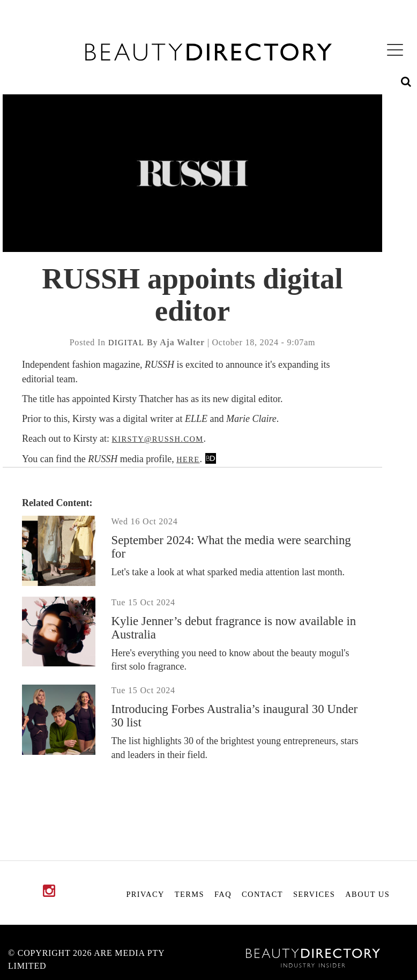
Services (314, 894)
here (188, 459)
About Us (367, 894)
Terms (189, 894)
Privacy (145, 894)
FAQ (223, 894)
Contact (262, 894)
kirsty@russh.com (157, 439)
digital (126, 343)
